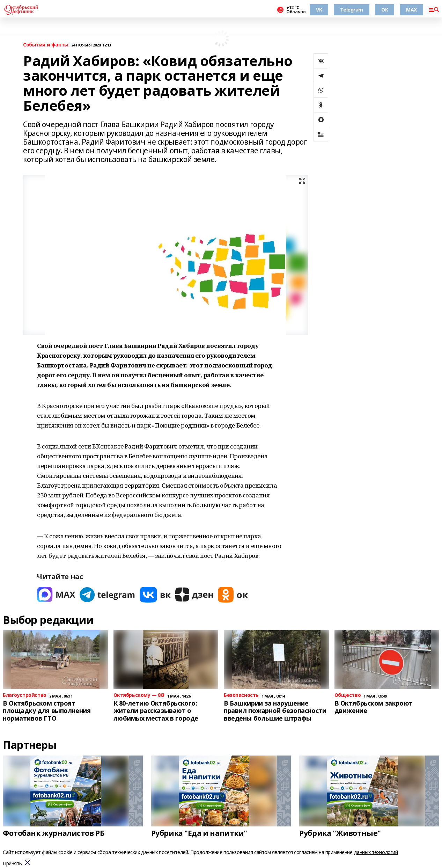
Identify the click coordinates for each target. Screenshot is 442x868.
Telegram (352, 10)
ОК (385, 10)
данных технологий (376, 852)
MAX (411, 10)
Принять (12, 864)
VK (319, 10)
